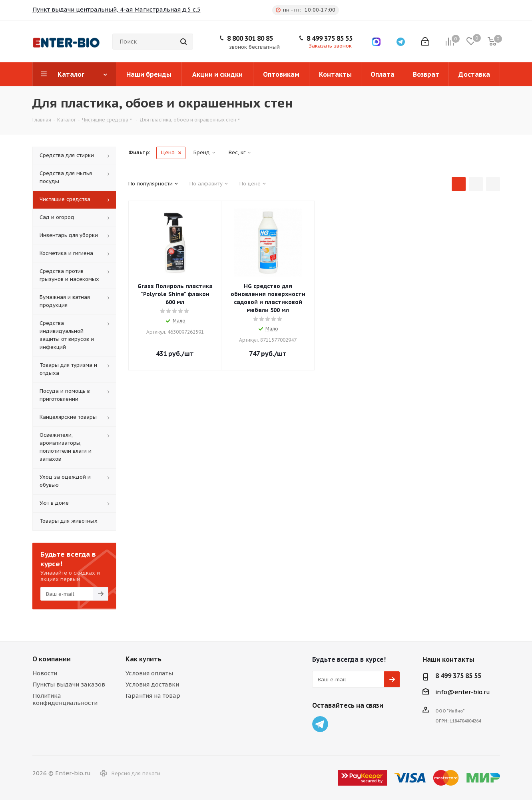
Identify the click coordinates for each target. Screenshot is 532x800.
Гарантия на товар (153, 696)
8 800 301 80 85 (250, 38)
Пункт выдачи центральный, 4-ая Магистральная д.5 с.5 (117, 9)
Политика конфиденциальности (65, 699)
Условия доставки (152, 684)
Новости (45, 673)
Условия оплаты (149, 673)
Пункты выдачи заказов (69, 684)
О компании (52, 659)
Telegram (320, 724)
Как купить (143, 659)
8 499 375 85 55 (330, 38)
